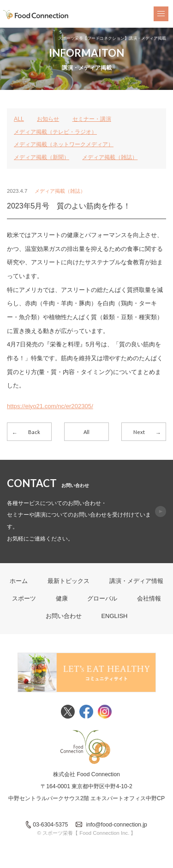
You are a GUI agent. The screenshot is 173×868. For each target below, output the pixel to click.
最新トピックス (69, 581)
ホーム (19, 581)
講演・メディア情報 (136, 581)
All (86, 432)
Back (34, 432)
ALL (19, 119)
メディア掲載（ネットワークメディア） (64, 144)
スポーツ (24, 598)
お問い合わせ (64, 616)
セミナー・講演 (92, 119)
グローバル (102, 598)
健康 (62, 598)
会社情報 (149, 598)
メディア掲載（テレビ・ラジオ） (55, 132)
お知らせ (48, 119)
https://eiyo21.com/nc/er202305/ (50, 406)
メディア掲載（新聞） (42, 157)
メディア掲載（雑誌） (110, 157)
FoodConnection (36, 15)
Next (139, 432)
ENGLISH (114, 616)
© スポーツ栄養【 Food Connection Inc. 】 (87, 833)
